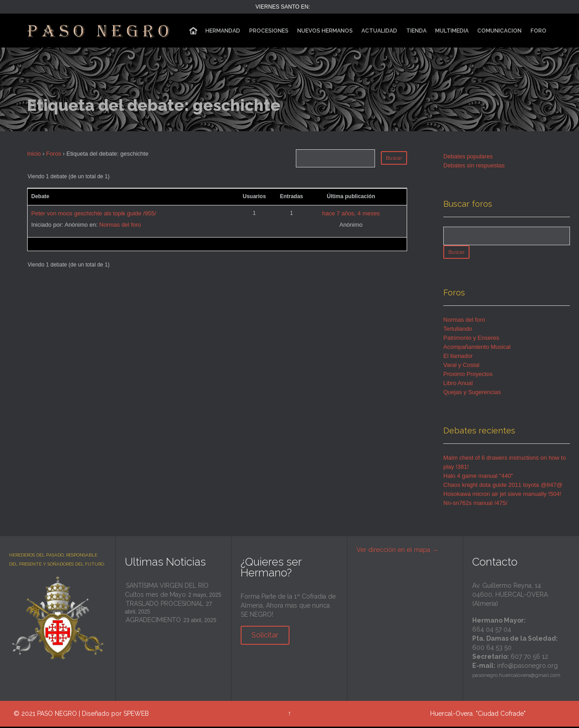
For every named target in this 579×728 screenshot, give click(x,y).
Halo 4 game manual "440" (478, 477)
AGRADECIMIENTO (153, 621)
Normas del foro (120, 225)
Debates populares (468, 156)
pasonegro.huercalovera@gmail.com (516, 676)
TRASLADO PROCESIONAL (165, 605)
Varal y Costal (461, 366)
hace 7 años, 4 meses (351, 213)
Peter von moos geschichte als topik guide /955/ (94, 213)
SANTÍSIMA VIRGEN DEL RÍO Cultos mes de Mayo (167, 591)
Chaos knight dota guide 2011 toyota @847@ (503, 486)
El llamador (458, 357)
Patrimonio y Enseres (471, 339)
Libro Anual (458, 384)
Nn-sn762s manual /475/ (475, 504)
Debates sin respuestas (474, 165)
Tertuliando (458, 330)
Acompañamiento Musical (477, 348)
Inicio (34, 154)
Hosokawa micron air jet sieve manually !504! (502, 495)
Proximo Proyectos (468, 375)
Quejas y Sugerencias (472, 393)
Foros (54, 154)
